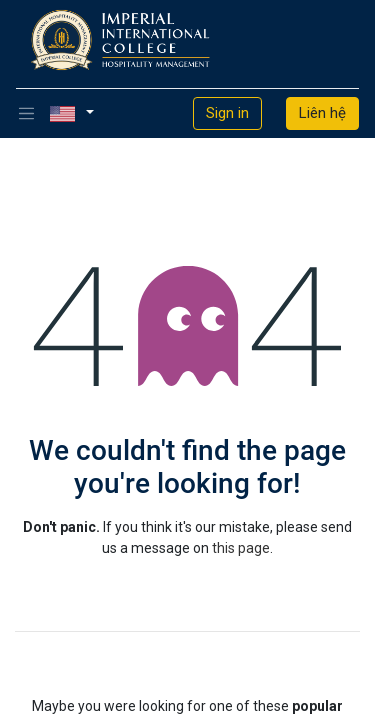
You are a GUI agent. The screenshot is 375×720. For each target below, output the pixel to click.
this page (241, 548)
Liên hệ (322, 113)
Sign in (227, 113)
